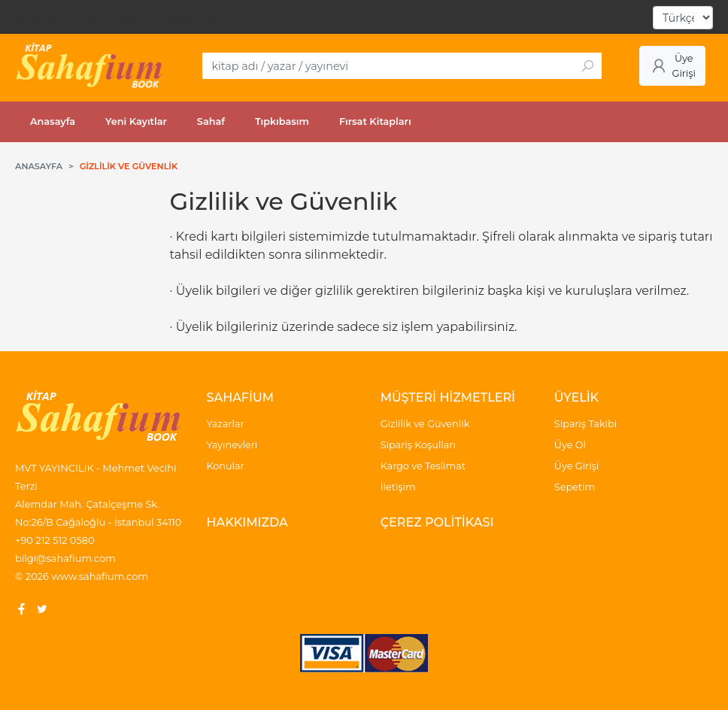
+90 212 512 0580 (55, 540)
